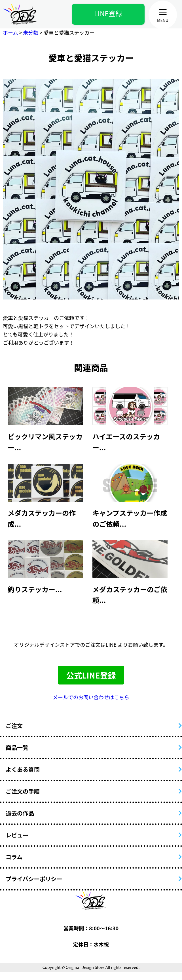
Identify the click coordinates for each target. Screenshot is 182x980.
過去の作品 (20, 813)
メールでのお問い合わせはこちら (91, 697)
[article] (45, 418)
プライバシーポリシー (34, 879)
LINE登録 (108, 13)
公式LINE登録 (91, 675)
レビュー (17, 835)
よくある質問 (23, 769)
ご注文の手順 (23, 791)
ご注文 (14, 726)
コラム (14, 857)
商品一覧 (17, 747)
